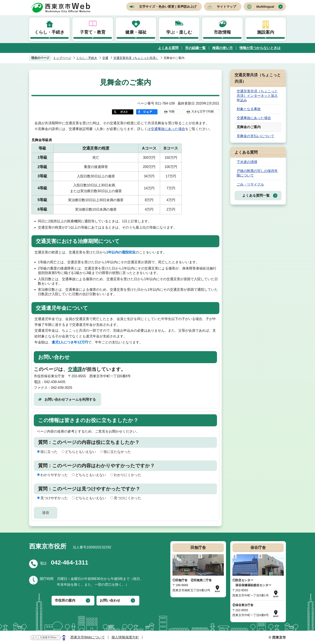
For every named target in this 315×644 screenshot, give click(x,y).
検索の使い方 (223, 48)
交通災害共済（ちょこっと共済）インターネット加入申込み (257, 96)
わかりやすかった (54, 475)
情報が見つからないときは (260, 48)
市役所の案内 (65, 600)
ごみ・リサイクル (250, 184)
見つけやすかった (54, 498)
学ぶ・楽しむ (179, 32)
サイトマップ (226, 7)
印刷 (172, 112)
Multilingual (265, 7)
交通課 (75, 369)
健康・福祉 (136, 32)
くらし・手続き (49, 32)
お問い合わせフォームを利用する (70, 399)
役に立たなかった (117, 452)
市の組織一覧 (195, 48)
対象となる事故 (249, 109)
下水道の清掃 (247, 162)
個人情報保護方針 (125, 637)
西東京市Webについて (88, 637)
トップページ (62, 58)
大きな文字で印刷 (202, 112)
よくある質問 (168, 48)
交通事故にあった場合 (168, 129)
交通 (105, 58)
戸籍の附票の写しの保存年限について (257, 173)
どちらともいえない (80, 452)
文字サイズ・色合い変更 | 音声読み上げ (168, 7)
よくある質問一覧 (256, 195)
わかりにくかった (128, 475)
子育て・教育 (93, 32)
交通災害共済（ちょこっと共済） (136, 58)
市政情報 (222, 32)
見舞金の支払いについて (256, 136)
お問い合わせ (110, 600)
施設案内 (266, 32)
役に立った (49, 452)
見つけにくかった (128, 498)
